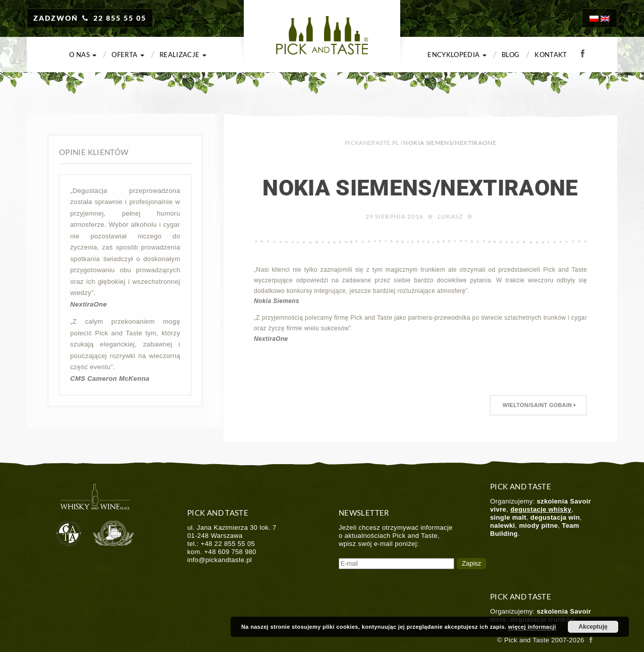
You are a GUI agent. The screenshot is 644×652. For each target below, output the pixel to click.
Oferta (128, 55)
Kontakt (551, 55)
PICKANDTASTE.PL (372, 143)
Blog (511, 55)
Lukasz (450, 216)
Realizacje (183, 55)
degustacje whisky (541, 509)
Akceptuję (593, 627)
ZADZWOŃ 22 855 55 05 (90, 18)
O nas (83, 55)
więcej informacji (532, 627)
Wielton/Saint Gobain (538, 405)
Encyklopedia (457, 55)
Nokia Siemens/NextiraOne (420, 188)
